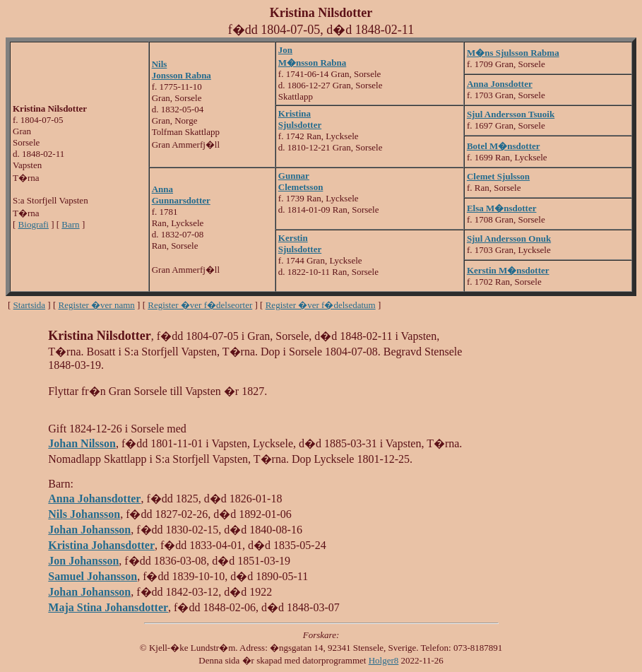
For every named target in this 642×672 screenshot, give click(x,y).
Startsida (30, 305)
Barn (70, 224)
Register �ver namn (97, 305)
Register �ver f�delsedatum (321, 305)
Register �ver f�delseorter (200, 305)
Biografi (34, 224)
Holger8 (384, 660)
